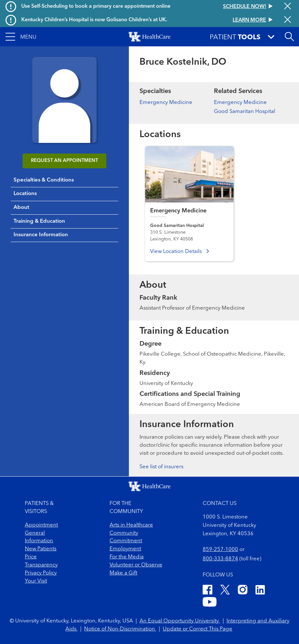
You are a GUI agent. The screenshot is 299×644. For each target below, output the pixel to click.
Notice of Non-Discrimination (120, 629)
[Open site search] (289, 37)
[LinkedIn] (260, 591)
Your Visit (36, 581)
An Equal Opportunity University (180, 621)
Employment (125, 549)
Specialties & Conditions (44, 180)
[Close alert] (288, 7)
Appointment (41, 525)
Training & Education (39, 221)
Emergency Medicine (166, 103)
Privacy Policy (41, 573)
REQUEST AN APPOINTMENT (64, 161)
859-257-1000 (220, 550)
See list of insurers (161, 467)
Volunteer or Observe (136, 565)
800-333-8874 (220, 559)
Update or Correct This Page (198, 629)
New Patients (41, 549)
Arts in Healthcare (131, 525)
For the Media (127, 557)
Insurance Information (41, 235)
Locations (25, 194)
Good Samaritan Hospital (245, 112)
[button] (21, 37)
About (21, 207)
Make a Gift (123, 573)
